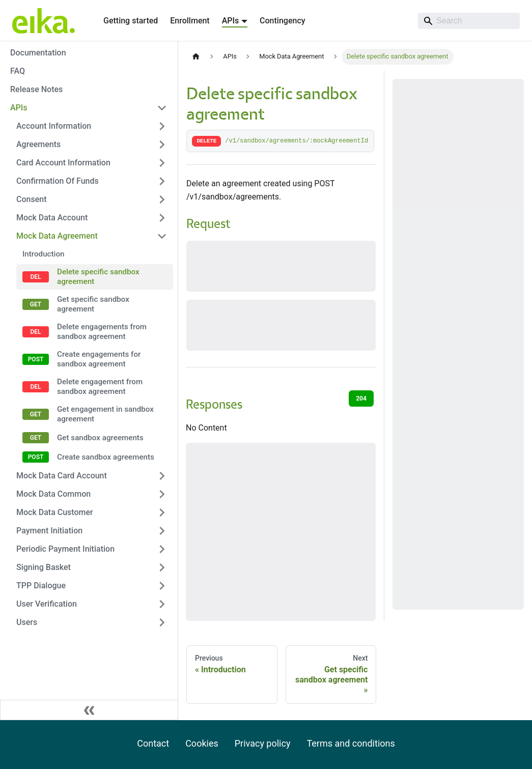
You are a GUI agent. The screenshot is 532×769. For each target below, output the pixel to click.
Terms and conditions (351, 743)
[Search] (469, 21)
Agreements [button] (38, 144)
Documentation (38, 53)
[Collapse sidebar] (89, 710)
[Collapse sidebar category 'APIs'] (162, 108)
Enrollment (190, 21)
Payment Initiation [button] (49, 531)
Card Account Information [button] (63, 163)
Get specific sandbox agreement (93, 304)
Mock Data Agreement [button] (57, 236)
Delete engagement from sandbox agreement (100, 387)
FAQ (18, 71)
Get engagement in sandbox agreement (105, 414)
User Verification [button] (47, 604)
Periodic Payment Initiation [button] (65, 549)
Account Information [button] (54, 126)
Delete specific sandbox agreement (98, 277)
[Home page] (196, 57)
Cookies (202, 743)
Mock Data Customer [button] (55, 512)
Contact (153, 743)
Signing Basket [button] (44, 567)
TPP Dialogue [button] (41, 586)
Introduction (44, 254)
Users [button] (27, 622)
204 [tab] (361, 398)
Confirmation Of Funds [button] (58, 181)
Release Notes (36, 89)
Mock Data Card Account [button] (62, 476)
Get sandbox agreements (100, 438)
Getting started (131, 21)
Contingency (282, 21)
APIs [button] (231, 21)
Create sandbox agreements (106, 457)
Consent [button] (31, 199)
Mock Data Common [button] (53, 494)
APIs (19, 108)
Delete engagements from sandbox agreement (102, 332)
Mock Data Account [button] (52, 218)
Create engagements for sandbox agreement (99, 359)
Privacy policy (263, 743)
